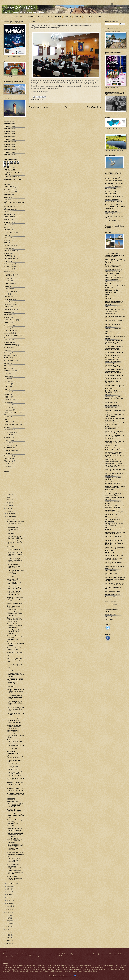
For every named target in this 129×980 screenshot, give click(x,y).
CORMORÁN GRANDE (113, 186)
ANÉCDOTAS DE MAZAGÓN (14, 202)
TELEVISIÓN (8, 448)
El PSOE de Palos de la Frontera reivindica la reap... (15, 666)
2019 (7, 910)
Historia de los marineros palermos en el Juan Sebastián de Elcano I (114, 342)
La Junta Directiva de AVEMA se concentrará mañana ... (16, 872)
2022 (7, 506)
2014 (7, 924)
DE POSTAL (8, 264)
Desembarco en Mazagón (114, 269)
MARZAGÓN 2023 (10, 129)
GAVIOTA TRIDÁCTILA (114, 204)
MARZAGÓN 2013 (10, 155)
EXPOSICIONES (9, 291)
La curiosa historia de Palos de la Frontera (115, 415)
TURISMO (7, 458)
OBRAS (6, 366)
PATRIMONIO (8, 381)
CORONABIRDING (112, 189)
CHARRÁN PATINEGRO (114, 181)
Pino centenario (111, 571)
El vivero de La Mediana (113, 334)
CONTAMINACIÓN (10, 251)
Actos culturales (9, 192)
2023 (7, 503)
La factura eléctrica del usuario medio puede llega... (15, 697)
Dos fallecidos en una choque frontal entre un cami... (16, 644)
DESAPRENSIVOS (13, 731)
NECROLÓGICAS (10, 361)
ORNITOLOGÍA (9, 371)
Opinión (6, 368)
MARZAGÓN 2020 (10, 137)
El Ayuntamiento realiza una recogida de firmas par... (15, 854)
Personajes (7, 384)
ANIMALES (8, 207)
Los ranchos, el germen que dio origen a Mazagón (114, 483)
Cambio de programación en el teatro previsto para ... (16, 709)
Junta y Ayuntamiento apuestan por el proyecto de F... (14, 632)
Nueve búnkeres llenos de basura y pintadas (114, 559)
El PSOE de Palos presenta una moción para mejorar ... (15, 626)
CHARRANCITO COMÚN (114, 184)
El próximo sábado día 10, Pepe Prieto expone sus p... (16, 795)
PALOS (49, 17)
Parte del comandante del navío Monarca (114, 563)
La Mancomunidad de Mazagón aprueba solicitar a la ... (14, 762)
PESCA (6, 387)
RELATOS (7, 417)
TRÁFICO (7, 453)
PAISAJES (7, 376)
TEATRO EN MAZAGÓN (15, 746)
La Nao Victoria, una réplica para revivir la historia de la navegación (115, 437)
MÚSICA (7, 353)
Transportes (8, 456)
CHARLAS (7, 238)
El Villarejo (109, 331)
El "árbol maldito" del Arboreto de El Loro (113, 273)
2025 (7, 497)
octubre (10, 519)
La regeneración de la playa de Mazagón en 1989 (115, 442)
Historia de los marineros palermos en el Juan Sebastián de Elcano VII (114, 377)
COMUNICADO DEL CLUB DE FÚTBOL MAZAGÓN (14, 860)
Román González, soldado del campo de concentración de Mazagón (115, 579)
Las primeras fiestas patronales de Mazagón (113, 460)
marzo (9, 900)
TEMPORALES (9, 451)
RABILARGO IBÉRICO (113, 211)
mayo (9, 895)
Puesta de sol (8, 410)
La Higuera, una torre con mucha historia (114, 428)
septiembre (11, 883)
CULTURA (78, 17)
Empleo (6, 286)
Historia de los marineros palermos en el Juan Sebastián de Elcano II (114, 348)
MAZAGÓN (31, 17)
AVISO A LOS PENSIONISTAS (13, 752)
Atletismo (7, 220)
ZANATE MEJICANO (113, 221)
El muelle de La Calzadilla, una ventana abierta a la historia (114, 303)
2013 (7, 927)
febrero (10, 903)
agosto (10, 886)
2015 (7, 921)
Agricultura (8, 195)
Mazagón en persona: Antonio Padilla (113, 520)
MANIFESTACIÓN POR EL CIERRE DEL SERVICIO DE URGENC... (15, 681)
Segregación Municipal (12, 425)
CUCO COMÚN (111, 191)
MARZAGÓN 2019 (10, 139)
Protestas (7, 402)
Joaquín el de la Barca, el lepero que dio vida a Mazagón (113, 393)
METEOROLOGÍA (10, 345)
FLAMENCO (8, 302)
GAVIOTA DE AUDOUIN (114, 202)
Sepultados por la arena (113, 594)
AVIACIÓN (7, 225)
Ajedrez (6, 200)
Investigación (8, 333)
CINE (5, 243)
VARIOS (6, 464)
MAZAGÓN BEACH (20, 7)
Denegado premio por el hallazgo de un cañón (113, 266)
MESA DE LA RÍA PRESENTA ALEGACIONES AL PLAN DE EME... (14, 582)
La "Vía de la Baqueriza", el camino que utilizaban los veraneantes (114, 398)
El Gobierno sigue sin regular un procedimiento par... (14, 608)
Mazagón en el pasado (113, 517)
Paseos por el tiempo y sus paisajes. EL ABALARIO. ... (16, 572)
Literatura (7, 340)
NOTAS (6, 363)
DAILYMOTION (111, 614)
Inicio (7, 17)
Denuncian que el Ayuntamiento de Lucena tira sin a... (14, 768)
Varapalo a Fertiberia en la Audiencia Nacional (15, 789)
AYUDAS (7, 230)
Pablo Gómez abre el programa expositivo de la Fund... (16, 675)
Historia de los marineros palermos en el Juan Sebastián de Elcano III (114, 354)
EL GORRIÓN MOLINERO (114, 197)
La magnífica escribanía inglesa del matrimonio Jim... (16, 703)
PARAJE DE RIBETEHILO (12, 177)
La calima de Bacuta (112, 405)
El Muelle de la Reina (112, 307)
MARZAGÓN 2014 (10, 152)
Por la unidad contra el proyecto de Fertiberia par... (15, 554)
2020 (8, 511)
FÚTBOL (7, 307)
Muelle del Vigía (111, 553)
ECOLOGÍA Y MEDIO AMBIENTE (11, 275)
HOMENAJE (8, 317)
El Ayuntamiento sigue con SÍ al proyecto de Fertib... (15, 542)
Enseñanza (7, 289)
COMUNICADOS (9, 246)
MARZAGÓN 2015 (10, 150)
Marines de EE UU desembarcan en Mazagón (114, 511)
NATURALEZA (9, 355)
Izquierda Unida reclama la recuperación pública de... (16, 784)
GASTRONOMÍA (9, 310)
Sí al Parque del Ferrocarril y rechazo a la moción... (15, 878)
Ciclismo (7, 240)
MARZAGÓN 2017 (10, 144)
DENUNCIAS (8, 266)
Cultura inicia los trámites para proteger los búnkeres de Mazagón (115, 261)
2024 (8, 500)
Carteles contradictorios (15, 603)
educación (7, 281)
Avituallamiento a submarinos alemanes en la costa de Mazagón (115, 255)
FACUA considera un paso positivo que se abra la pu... (14, 566)
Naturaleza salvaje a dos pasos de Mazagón (15, 829)
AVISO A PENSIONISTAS (16, 550)
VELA (6, 466)
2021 (7, 508)
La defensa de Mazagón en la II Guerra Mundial (115, 424)
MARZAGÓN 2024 (10, 126)
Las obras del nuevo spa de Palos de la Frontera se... (15, 815)
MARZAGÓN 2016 (10, 147)
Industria (7, 328)
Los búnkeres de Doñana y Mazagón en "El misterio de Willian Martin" (115, 465)
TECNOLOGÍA (9, 445)
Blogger (77, 976)
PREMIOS (7, 397)
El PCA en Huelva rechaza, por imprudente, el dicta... (15, 866)
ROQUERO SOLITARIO (113, 214)
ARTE (6, 212)
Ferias (6, 294)
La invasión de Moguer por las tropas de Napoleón (114, 432)
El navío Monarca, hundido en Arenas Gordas (114, 310)
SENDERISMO (8, 432)
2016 (7, 918)
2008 (8, 941)
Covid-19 (40, 100)
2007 (8, 944)
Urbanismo (7, 461)
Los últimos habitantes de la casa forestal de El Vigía (115, 507)
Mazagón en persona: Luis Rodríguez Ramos (114, 525)
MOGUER (41, 17)
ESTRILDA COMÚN (112, 199)
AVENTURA (8, 222)
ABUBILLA (109, 176)
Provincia (7, 405)
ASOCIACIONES (9, 217)
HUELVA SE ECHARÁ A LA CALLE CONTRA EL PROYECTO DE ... (15, 774)
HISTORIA (68, 17)
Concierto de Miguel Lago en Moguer (16, 714)
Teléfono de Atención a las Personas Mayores (15, 537)
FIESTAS (7, 297)
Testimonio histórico (112, 597)
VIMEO (108, 612)
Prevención (7, 400)
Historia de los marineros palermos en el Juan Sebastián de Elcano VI (114, 371)
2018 (7, 912)
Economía (7, 278)
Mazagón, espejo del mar (114, 540)
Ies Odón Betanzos (10, 320)
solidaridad (7, 438)
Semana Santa (8, 430)
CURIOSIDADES (9, 259)
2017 (7, 915)
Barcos (6, 235)
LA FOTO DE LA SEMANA (13, 336)
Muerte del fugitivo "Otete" (114, 556)
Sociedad (7, 435)
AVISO (6, 227)
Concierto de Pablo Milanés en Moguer (14, 721)
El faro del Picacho (112, 290)
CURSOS (7, 261)
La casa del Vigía (111, 408)
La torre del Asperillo (113, 445)
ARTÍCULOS (8, 214)
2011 (7, 932)
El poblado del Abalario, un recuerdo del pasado (115, 321)
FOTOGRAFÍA (9, 304)
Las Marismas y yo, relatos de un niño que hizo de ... (15, 560)
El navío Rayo (110, 314)
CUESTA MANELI (10, 170)
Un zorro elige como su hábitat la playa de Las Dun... (15, 735)
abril (9, 898)
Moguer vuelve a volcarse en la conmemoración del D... (15, 691)
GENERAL (7, 312)
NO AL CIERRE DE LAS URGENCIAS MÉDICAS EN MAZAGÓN (15, 847)
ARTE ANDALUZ (111, 604)
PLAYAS (7, 392)
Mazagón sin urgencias (15, 718)
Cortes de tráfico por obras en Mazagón (14, 588)
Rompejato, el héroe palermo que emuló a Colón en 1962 (115, 584)
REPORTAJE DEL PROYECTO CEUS (14, 810)
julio (9, 889)
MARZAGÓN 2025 (10, 123)
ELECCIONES (8, 284)
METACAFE (110, 617)
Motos (6, 350)
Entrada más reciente (39, 107)
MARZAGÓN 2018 (10, 142)
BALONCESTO (9, 233)
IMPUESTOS (8, 325)
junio (9, 892)
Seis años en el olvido (113, 592)
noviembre (11, 516)
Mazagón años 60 (111, 514)
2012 (7, 929)
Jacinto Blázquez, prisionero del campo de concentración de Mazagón (115, 387)
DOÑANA (58, 17)
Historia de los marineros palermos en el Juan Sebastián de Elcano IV (114, 360)
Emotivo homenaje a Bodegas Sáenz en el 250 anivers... (14, 620)
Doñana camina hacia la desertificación (15, 649)
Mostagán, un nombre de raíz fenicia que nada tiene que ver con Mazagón (115, 549)
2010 (7, 935)
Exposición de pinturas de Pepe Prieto (16, 779)
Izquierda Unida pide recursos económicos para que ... (15, 614)
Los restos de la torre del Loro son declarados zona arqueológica (115, 488)
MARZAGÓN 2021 (10, 134)
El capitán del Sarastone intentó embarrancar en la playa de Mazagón (114, 278)
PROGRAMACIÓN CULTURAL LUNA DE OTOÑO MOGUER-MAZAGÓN (15, 804)
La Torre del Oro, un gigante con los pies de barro (115, 449)
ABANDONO (8, 187)
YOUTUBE (109, 619)
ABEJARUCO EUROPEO (114, 173)
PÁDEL (6, 374)
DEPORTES (88, 17)
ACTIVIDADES (9, 189)
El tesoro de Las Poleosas (114, 329)
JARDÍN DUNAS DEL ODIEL (13, 179)
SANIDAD (7, 422)
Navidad (6, 358)
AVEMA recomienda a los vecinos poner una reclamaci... (16, 835)
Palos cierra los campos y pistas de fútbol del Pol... (15, 523)
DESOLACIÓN (12, 749)
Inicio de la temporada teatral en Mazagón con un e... (16, 660)
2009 (8, 938)
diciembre (11, 514)
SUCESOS (98, 17)
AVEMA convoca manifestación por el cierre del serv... (15, 742)
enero (9, 906)
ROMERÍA (7, 419)
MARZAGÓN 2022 (10, 131)
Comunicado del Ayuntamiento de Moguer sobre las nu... (15, 529)
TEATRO (7, 443)
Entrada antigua (94, 107)
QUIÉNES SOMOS (18, 17)
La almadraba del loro (113, 402)
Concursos (7, 248)
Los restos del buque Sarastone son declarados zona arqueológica (114, 493)
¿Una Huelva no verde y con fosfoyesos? (15, 757)
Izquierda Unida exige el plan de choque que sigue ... (15, 599)
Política (6, 394)
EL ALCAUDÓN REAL (113, 194)
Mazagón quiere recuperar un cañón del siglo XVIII (115, 533)
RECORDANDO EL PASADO (13, 413)
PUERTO (7, 407)
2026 (7, 494)
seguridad (7, 427)
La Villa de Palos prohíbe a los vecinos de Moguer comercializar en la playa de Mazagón (115, 455)
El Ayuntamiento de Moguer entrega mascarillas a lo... (14, 593)
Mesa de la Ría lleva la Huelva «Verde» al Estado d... (14, 841)
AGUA (6, 197)
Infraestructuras (9, 330)
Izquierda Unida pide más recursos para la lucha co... (16, 654)
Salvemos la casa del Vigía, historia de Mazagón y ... (14, 727)
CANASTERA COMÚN (113, 178)
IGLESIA (7, 323)
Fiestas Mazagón (9, 299)
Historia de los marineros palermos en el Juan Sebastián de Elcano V (114, 365)
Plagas (6, 389)
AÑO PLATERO (9, 209)
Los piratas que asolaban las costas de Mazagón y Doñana (115, 470)
